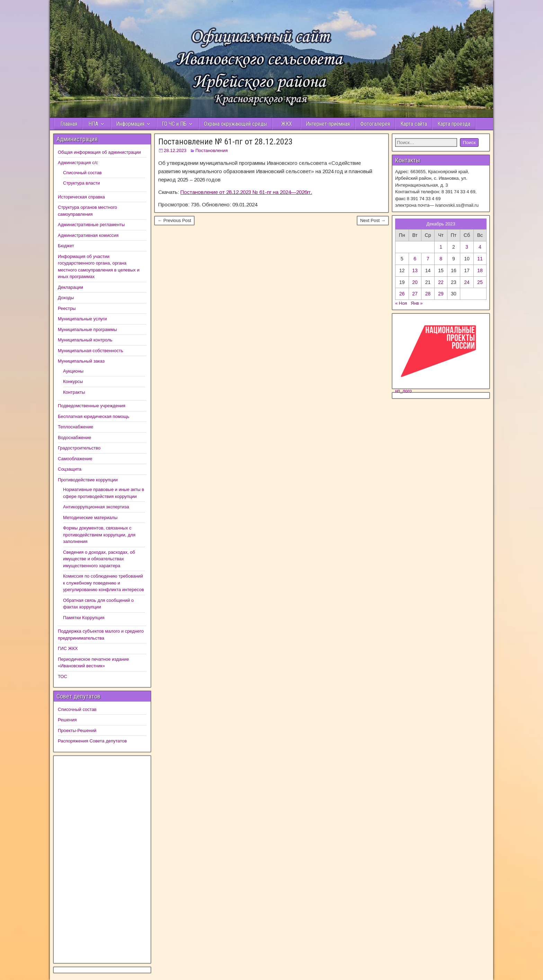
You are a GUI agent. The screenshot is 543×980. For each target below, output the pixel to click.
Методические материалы (90, 518)
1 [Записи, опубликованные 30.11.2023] (441, 247)
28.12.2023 (175, 150)
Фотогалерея (375, 124)
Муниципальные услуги (82, 319)
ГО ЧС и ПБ (174, 124)
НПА (93, 124)
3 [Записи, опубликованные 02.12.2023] (467, 247)
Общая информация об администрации (99, 152)
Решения (67, 720)
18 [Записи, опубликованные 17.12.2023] (480, 270)
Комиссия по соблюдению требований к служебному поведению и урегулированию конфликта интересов (104, 583)
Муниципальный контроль (85, 340)
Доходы (66, 298)
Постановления (211, 150)
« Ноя (401, 303)
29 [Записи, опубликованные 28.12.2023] (441, 294)
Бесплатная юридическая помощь (94, 416)
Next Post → (373, 220)
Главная (68, 124)
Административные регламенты (91, 225)
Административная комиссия (88, 235)
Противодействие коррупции (88, 480)
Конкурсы (73, 381)
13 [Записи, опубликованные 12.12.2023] (415, 270)
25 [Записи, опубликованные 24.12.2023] (480, 282)
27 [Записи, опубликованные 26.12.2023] (415, 294)
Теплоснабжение (75, 427)
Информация (130, 124)
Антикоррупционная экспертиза (96, 507)
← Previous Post (174, 220)
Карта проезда (454, 124)
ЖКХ (287, 124)
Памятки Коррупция (84, 618)
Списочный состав (82, 173)
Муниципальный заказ (81, 361)
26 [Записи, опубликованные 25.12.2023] (402, 294)
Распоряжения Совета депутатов (92, 741)
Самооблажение (75, 459)
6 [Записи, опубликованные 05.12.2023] (415, 259)
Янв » (417, 303)
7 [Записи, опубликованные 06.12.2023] (428, 259)
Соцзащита (70, 469)
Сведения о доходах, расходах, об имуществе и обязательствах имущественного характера (99, 559)
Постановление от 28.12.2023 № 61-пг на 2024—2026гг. (246, 192)
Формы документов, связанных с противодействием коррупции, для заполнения (99, 535)
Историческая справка (81, 197)
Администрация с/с (78, 163)
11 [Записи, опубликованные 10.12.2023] (480, 259)
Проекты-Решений (77, 730)
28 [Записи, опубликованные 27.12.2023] (428, 294)
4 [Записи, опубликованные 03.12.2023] (480, 247)
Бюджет (66, 246)
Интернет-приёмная (328, 124)
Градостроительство (79, 448)
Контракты (74, 392)
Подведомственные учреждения (92, 406)
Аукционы (73, 371)
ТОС (63, 676)
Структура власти (81, 183)
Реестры (67, 308)
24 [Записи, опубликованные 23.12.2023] (467, 282)
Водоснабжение (74, 438)
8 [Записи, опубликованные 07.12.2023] (441, 259)
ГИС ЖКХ (68, 648)
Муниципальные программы (87, 329)
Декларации (70, 287)
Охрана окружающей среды (235, 124)
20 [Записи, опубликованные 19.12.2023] (415, 282)
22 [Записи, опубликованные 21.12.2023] (441, 282)
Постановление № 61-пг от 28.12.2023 (225, 142)
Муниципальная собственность (91, 351)
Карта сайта (414, 124)
